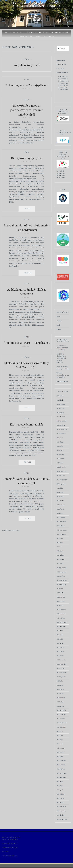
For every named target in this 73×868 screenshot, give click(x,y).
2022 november (61, 572)
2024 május (60, 497)
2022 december (61, 568)
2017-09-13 (27, 238)
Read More (24, 212)
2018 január (60, 803)
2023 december (61, 517)
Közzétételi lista (26, 36)
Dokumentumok (34, 32)
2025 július (60, 438)
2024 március (61, 505)
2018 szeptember (62, 773)
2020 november (61, 664)
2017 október (61, 815)
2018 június (60, 782)
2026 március (61, 404)
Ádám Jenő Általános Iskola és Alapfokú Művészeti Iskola (36, 3)
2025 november (61, 421)
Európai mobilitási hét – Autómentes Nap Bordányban (27, 232)
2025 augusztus (61, 434)
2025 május (60, 446)
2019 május (60, 740)
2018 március (61, 794)
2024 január (60, 513)
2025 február (60, 459)
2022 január (60, 606)
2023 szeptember (62, 530)
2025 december (61, 417)
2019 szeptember (62, 723)
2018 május (60, 786)
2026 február (61, 409)
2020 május (60, 689)
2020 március (61, 698)
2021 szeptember (62, 622)
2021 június (60, 635)
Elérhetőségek (62, 32)
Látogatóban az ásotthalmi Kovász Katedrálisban (62, 348)
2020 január (60, 706)
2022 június (60, 589)
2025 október (61, 425)
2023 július (60, 538)
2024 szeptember (62, 480)
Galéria (39, 36)
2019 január (60, 756)
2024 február (61, 509)
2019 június (60, 736)
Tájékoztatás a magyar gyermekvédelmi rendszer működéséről (27, 114)
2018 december (61, 761)
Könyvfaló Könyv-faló (27, 65)
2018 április (60, 790)
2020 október (61, 668)
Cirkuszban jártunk (62, 381)
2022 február (61, 601)
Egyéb (59, 317)
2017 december (61, 807)
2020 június (60, 685)
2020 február (61, 702)
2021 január (60, 656)
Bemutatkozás (19, 32)
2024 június (60, 492)
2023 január (60, 564)
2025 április (60, 450)
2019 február (60, 752)
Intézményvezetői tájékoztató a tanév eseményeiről (27, 490)
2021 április (60, 643)
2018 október (61, 769)
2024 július (60, 488)
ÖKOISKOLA (49, 36)
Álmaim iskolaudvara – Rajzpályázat (27, 349)
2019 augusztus (61, 727)
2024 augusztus (61, 484)
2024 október (61, 476)
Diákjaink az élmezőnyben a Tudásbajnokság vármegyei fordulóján (62, 358)
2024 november (61, 471)
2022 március (61, 597)
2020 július (60, 681)
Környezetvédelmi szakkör (27, 433)
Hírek (27, 59)
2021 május (60, 639)
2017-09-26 (27, 69)
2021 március (61, 648)
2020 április (60, 694)
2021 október (61, 618)
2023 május (60, 547)
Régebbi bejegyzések (12, 539)
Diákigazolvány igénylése (27, 162)
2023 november (61, 522)
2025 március (61, 455)
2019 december (61, 710)
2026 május (60, 396)
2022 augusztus (61, 585)
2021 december (61, 610)
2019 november (61, 715)
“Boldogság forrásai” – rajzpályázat (27, 87)
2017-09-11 (27, 302)
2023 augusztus (61, 534)
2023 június (60, 543)
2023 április (60, 551)
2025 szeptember (62, 429)
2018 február (60, 798)
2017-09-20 (27, 166)
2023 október (61, 526)
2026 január (60, 413)
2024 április (60, 501)
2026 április (60, 400)
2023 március (61, 555)
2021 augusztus (61, 626)
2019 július (60, 731)
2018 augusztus (61, 777)
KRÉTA (8, 32)
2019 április (60, 744)
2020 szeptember (62, 673)
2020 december (61, 660)
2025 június (60, 442)
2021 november (61, 614)
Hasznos (59, 321)
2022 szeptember (62, 580)
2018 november (61, 765)
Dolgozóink (48, 32)
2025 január (60, 463)
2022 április (60, 593)
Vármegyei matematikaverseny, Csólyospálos (63, 375)
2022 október (61, 576)
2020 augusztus (61, 677)
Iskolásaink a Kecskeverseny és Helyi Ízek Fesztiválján (27, 374)
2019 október (61, 719)
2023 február (60, 559)
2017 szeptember (62, 819)
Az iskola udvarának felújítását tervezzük (27, 296)
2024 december (61, 467)
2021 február (60, 652)
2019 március (60, 748)
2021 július (60, 631)
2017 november (61, 811)
